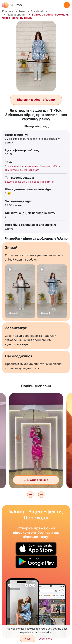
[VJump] (12, 5)
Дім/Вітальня (13, 170)
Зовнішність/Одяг (50, 166)
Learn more (45, 639)
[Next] (42, 494)
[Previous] (31, 494)
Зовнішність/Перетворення (22, 166)
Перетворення (17, 15)
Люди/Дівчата (31, 170)
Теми (22, 11)
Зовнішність (39, 11)
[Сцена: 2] (52, 291)
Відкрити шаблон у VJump (36, 100)
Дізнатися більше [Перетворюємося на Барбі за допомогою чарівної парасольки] (36, 480)
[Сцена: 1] (20, 291)
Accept (27, 639)
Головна (8, 11)
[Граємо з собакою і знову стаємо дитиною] (23, 608)
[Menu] (67, 5)
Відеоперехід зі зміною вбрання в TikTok (30, 182)
